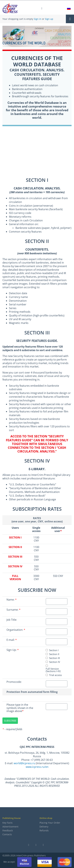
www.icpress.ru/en (37, 767)
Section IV (55, 662)
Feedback (8, 830)
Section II (54, 654)
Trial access (55, 675)
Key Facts (7, 823)
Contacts (7, 834)
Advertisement (10, 827)
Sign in (38, 19)
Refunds (44, 830)
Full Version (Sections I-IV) (53, 670)
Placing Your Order (50, 823)
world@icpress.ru (24, 763)
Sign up (49, 19)
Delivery (44, 827)
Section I (54, 650)
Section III (54, 658)
